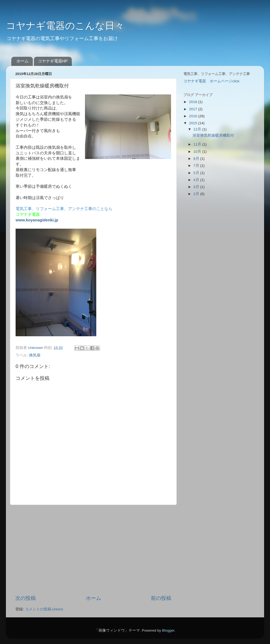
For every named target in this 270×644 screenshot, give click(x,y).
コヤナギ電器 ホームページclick (211, 81)
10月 (198, 152)
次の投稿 (26, 598)
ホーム (22, 61)
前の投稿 (161, 598)
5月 (197, 173)
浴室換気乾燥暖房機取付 (213, 135)
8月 (197, 159)
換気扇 (35, 355)
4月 (197, 180)
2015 (194, 123)
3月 (197, 187)
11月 (198, 144)
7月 (197, 166)
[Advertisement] (93, 550)
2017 (194, 109)
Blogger (168, 630)
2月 (197, 194)
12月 (198, 129)
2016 (194, 116)
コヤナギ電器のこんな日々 (65, 26)
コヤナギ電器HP (53, 61)
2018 (194, 102)
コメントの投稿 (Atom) (44, 609)
